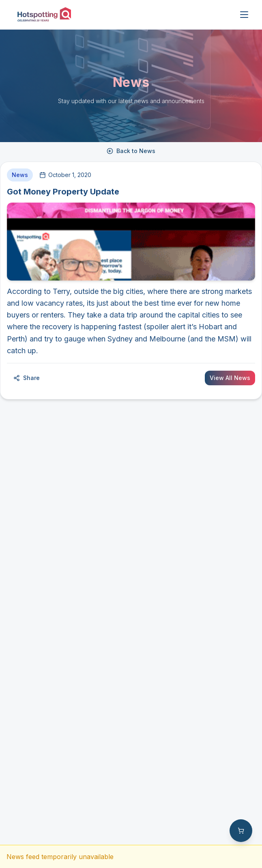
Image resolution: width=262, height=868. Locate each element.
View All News (230, 378)
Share (27, 378)
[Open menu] (244, 15)
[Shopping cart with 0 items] (241, 831)
